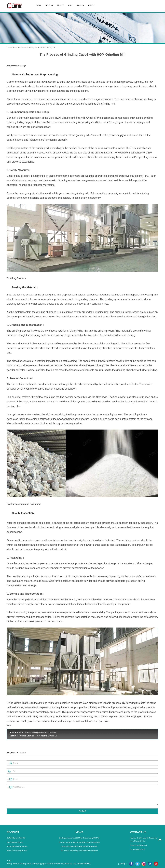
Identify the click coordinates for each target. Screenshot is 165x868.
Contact (91, 5)
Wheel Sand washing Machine (17, 851)
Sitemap (122, 864)
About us (49, 5)
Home (39, 5)
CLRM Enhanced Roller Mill (16, 838)
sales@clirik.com (141, 845)
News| (29, 864)
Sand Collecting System (15, 842)
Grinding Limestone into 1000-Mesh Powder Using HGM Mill (79, 838)
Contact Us (138, 832)
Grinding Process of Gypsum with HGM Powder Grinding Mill (79, 842)
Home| (10, 864)
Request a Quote (17, 752)
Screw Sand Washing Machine (17, 847)
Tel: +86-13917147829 (138, 850)
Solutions (80, 5)
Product (60, 5)
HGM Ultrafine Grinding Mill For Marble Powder (38, 733)
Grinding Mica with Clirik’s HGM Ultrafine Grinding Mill (36, 736)
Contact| (35, 864)
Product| (23, 864)
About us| (16, 864)
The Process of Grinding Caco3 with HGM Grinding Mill (82, 54)
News (70, 5)
